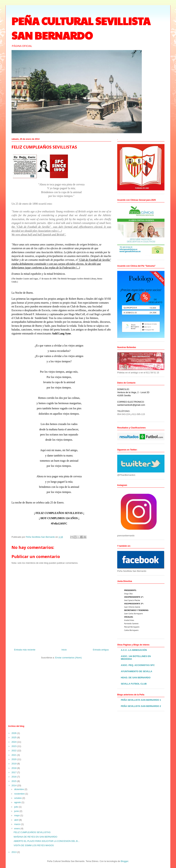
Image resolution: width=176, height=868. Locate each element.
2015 (14, 781)
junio (17, 811)
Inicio (64, 650)
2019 (14, 764)
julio (17, 807)
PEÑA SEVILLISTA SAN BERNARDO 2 (141, 706)
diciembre (19, 789)
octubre (18, 798)
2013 (14, 852)
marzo (18, 824)
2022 (14, 751)
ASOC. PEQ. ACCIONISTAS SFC (138, 665)
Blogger (124, 861)
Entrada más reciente (25, 650)
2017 (14, 772)
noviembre (20, 794)
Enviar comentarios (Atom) (68, 658)
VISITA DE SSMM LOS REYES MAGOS (34, 845)
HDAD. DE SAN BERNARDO (136, 678)
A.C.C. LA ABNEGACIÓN (134, 650)
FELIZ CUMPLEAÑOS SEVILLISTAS (32, 832)
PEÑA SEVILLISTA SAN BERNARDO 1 (141, 700)
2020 (14, 759)
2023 (14, 746)
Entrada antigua (101, 650)
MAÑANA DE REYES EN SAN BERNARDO (35, 837)
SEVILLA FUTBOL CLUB (134, 684)
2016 (14, 777)
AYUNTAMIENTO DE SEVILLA (137, 671)
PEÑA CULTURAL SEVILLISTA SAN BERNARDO (81, 28)
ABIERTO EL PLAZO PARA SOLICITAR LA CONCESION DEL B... (46, 841)
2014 (14, 785)
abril (17, 820)
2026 (14, 733)
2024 (14, 742)
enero (17, 828)
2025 (14, 737)
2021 (14, 755)
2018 (14, 768)
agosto (18, 802)
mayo (17, 815)
